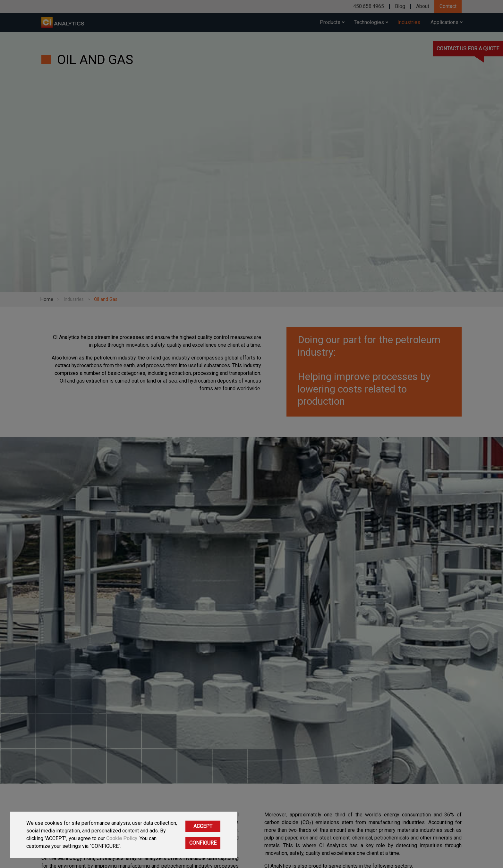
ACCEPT (203, 826)
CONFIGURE (203, 843)
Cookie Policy (122, 838)
